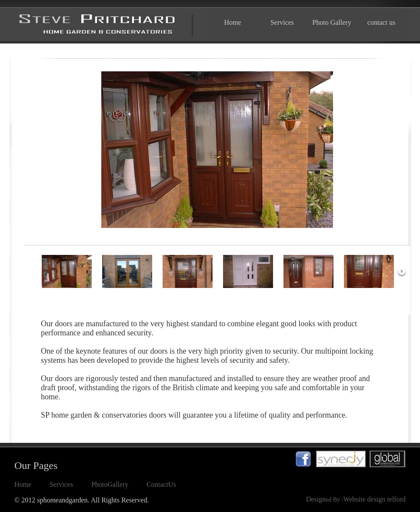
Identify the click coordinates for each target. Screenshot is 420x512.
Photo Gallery (332, 22)
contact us (381, 22)
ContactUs (161, 484)
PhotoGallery (110, 484)
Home (232, 22)
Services (282, 22)
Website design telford (374, 499)
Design (316, 499)
